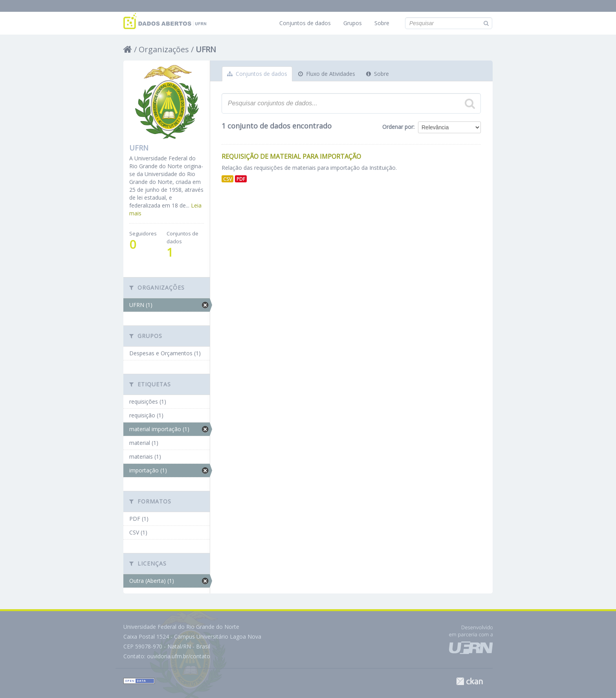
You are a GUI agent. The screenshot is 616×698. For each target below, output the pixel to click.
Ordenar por (398, 127)
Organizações (164, 49)
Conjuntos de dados (305, 23)
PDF (241, 179)
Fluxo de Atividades (327, 74)
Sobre (382, 23)
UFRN (206, 49)
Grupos (353, 23)
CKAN (469, 681)
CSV (227, 179)
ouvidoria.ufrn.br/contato (179, 656)
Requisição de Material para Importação (291, 156)
